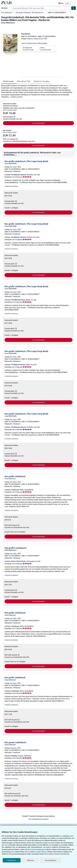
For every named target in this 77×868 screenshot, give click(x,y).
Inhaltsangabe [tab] (8, 81)
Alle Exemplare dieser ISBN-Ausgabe (34, 43)
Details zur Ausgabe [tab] (41, 81)
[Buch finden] (74, 8)
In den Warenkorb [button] (38, 123)
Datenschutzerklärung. (62, 854)
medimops (15, 490)
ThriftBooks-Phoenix (19, 237)
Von (30, 49)
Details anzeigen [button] (17, 97)
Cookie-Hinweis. (41, 852)
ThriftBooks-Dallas (18, 300)
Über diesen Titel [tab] (24, 81)
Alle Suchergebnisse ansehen (38, 819)
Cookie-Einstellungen (37, 849)
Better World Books (18, 561)
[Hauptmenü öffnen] (5, 8)
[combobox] (41, 8)
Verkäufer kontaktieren (11, 186)
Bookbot (14, 756)
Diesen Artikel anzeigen (10, 110)
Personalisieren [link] (51, 860)
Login (67, 3)
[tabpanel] (38, 91)
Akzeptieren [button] (12, 860)
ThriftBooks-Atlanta (19, 175)
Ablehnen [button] (30, 860)
